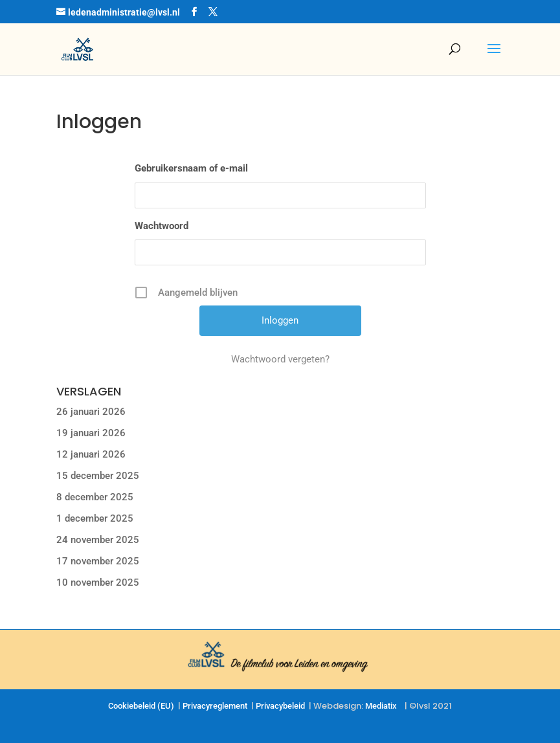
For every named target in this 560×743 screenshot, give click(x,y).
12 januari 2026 (91, 454)
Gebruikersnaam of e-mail (191, 168)
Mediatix (381, 706)
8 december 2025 (95, 497)
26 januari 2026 (91, 412)
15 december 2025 (98, 476)
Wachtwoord (162, 226)
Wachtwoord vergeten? (280, 359)
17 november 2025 (98, 561)
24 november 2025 (98, 540)
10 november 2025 (98, 582)
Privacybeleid (280, 706)
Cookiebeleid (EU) (141, 706)
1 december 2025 (95, 518)
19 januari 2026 (91, 433)
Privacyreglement (215, 706)
